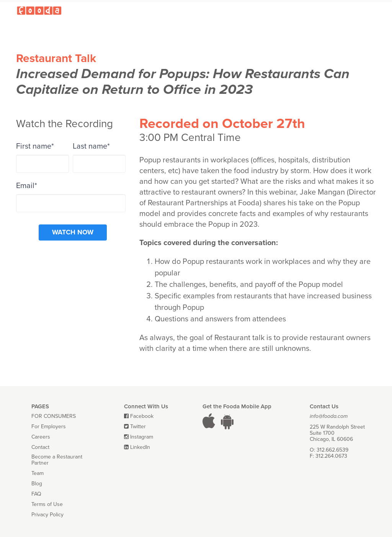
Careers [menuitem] (41, 437)
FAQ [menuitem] (36, 494)
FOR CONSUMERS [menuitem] (54, 416)
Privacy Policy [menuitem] (47, 515)
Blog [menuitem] (37, 484)
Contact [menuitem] (40, 447)
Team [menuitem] (38, 473)
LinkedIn (140, 447)
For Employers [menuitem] (49, 427)
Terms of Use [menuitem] (47, 504)
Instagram (142, 437)
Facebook (142, 416)
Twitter (138, 426)
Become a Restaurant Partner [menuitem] (57, 460)
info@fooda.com (329, 416)
